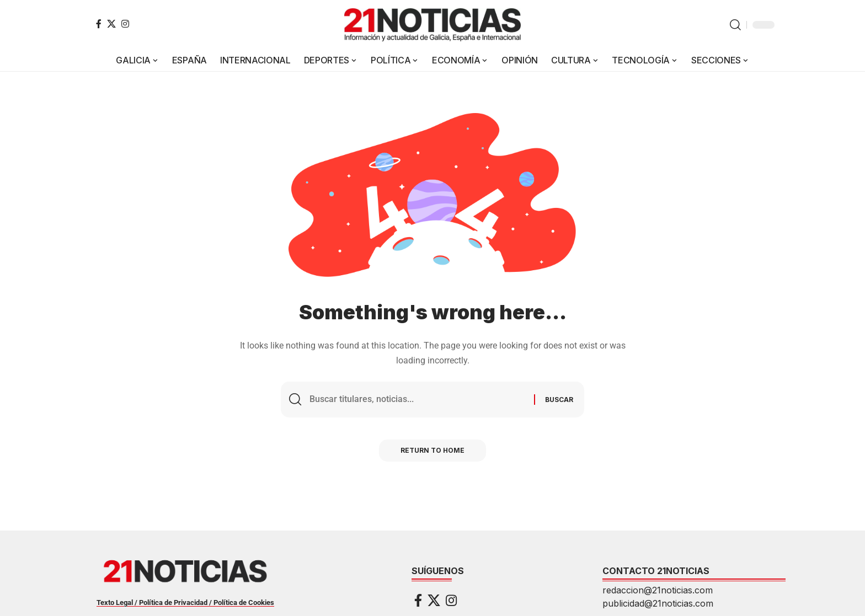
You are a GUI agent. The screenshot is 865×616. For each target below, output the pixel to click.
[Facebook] (99, 24)
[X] (111, 24)
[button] (735, 25)
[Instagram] (125, 24)
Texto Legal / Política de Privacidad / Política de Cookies (185, 602)
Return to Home (432, 451)
